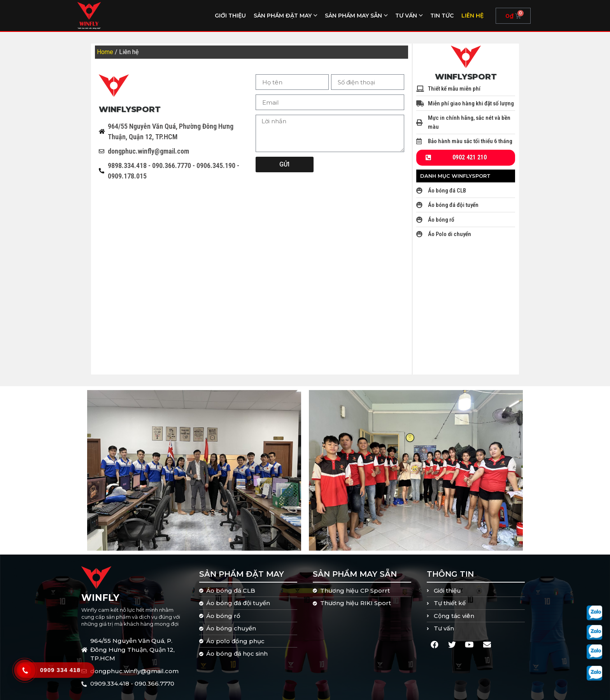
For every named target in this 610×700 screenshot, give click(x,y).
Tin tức (442, 16)
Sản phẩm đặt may (283, 16)
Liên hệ (472, 16)
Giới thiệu (230, 16)
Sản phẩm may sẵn (353, 16)
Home (105, 52)
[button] (466, 158)
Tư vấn (406, 16)
